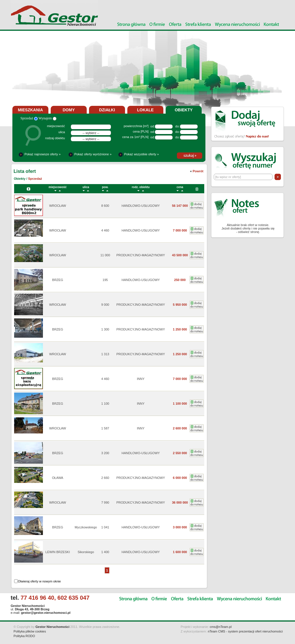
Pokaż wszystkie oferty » (141, 154)
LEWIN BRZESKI (58, 552)
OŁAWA (58, 478)
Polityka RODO (24, 636)
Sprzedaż (29, 118)
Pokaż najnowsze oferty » (42, 154)
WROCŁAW (58, 206)
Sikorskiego (86, 552)
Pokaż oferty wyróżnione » (93, 154)
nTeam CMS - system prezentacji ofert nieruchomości (245, 631)
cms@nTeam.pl (221, 627)
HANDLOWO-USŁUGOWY (141, 206)
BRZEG (58, 280)
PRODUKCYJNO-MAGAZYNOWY (141, 255)
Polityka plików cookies (30, 631)
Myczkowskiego (86, 527)
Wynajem (48, 118)
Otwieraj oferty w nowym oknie (39, 581)
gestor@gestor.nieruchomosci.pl (46, 613)
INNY (141, 379)
